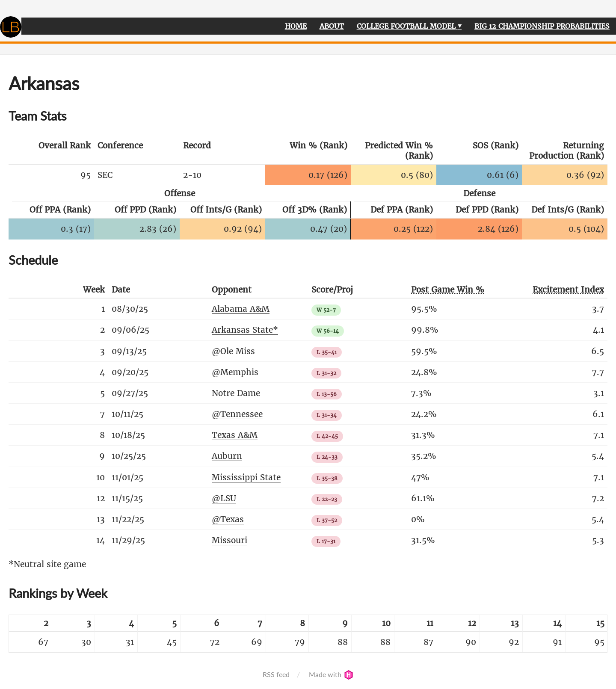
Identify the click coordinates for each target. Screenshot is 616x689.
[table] (308, 634)
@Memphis (235, 372)
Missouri (230, 540)
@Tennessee (237, 414)
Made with (331, 674)
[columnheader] (51, 151)
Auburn (227, 456)
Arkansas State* (245, 330)
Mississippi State (246, 477)
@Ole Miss (233, 351)
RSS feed (276, 674)
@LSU (224, 498)
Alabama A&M (241, 309)
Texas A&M (235, 435)
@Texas (228, 519)
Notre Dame (236, 393)
